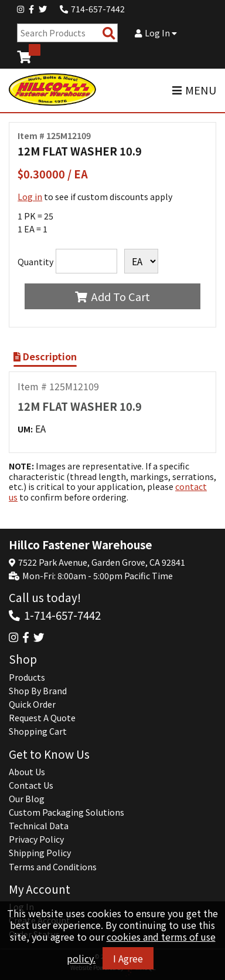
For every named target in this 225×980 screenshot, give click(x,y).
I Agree (128, 958)
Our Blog (27, 799)
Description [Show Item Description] (45, 356)
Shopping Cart (38, 731)
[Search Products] (109, 33)
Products (27, 677)
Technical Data (39, 826)
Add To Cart (112, 296)
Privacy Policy (36, 839)
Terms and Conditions (53, 867)
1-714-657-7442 (62, 615)
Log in (30, 197)
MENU (194, 90)
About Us (27, 772)
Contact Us (31, 785)
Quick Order (32, 704)
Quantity (35, 262)
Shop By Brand (38, 691)
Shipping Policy (40, 853)
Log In (156, 33)
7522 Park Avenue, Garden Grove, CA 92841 (102, 562)
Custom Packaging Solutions (67, 812)
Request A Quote (42, 718)
